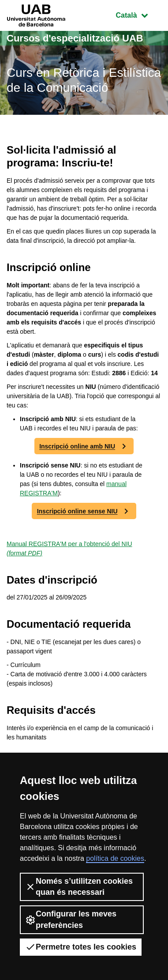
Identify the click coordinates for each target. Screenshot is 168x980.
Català (138, 14)
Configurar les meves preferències (71, 919)
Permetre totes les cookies (81, 947)
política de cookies (115, 858)
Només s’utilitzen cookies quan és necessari (79, 887)
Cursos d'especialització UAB (75, 38)
